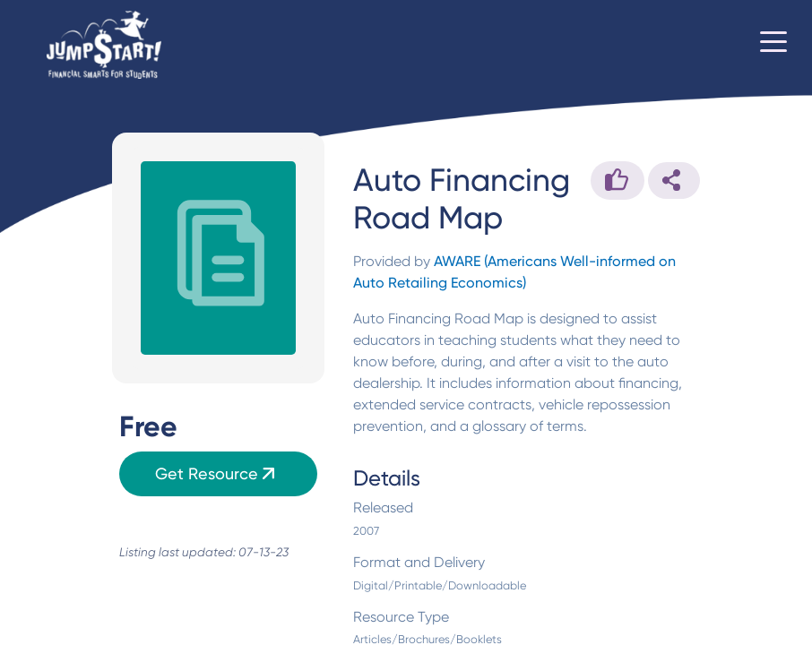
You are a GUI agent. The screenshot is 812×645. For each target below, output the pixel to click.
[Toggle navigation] (773, 45)
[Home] (104, 45)
